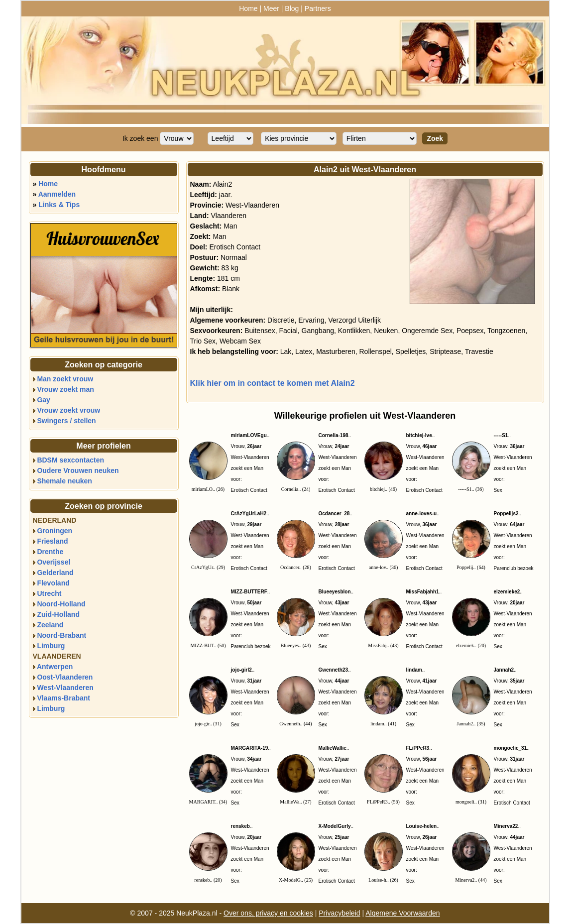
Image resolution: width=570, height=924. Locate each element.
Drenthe (50, 552)
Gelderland (55, 573)
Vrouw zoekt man (65, 389)
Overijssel (54, 562)
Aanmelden (57, 194)
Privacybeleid (339, 913)
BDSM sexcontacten (70, 460)
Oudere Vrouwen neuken (78, 470)
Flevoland (53, 583)
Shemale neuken (64, 481)
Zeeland (50, 625)
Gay (43, 400)
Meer (271, 8)
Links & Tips (59, 205)
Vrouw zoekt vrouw (68, 410)
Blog (292, 8)
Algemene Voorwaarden (402, 913)
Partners (318, 8)
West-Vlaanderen (65, 688)
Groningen (55, 531)
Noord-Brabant (61, 635)
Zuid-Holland (58, 614)
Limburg (51, 646)
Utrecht (49, 593)
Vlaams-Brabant (63, 698)
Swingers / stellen (66, 421)
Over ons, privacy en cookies (268, 913)
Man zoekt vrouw (65, 379)
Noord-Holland (61, 604)
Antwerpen (55, 667)
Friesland (52, 541)
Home (248, 8)
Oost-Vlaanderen (65, 677)
